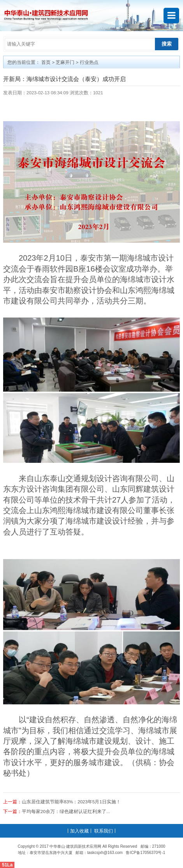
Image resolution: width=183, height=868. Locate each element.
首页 (46, 62)
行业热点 (89, 62)
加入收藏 (79, 831)
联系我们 (104, 831)
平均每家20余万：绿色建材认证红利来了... (66, 811)
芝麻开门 (65, 62)
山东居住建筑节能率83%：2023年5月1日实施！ (71, 802)
